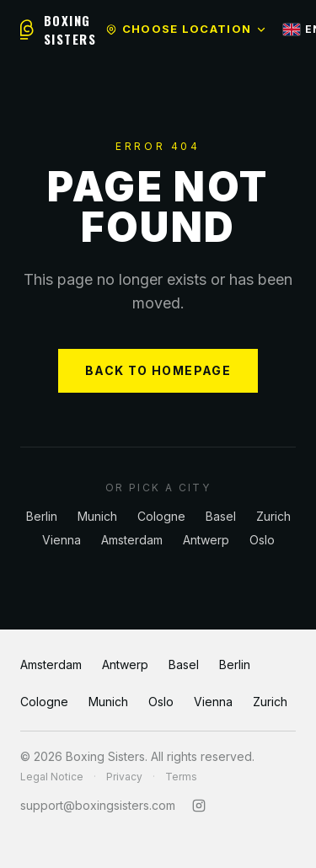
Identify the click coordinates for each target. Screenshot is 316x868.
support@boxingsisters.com (98, 805)
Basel (221, 516)
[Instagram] (199, 806)
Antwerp (206, 540)
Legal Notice (52, 777)
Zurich (273, 516)
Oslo (262, 540)
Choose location (186, 29)
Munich (97, 516)
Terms (181, 777)
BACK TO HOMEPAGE (158, 370)
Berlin (42, 516)
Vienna (62, 540)
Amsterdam (132, 540)
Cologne (161, 516)
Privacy (124, 777)
